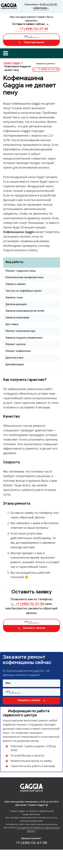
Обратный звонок (31, 42)
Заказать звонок (32, 628)
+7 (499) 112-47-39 (31, 29)
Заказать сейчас (32, 700)
